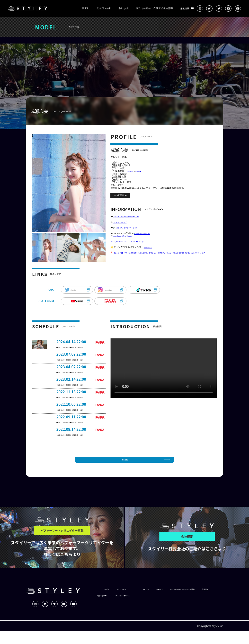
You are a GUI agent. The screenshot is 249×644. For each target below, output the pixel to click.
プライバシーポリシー (193, 608)
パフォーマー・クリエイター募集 (154, 8)
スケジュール (104, 8)
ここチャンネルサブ (123, 224)
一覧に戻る (124, 471)
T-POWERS (133, 171)
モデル (85, 8)
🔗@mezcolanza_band (146, 236)
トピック (123, 8)
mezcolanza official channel (128, 240)
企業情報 (185, 9)
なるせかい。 (150, 252)
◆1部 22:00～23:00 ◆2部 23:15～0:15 (76, 358)
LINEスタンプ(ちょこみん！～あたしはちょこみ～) (137, 246)
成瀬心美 (144, 171)
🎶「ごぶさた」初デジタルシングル (132, 230)
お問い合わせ (166, 608)
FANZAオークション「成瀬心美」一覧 (133, 217)
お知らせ (173, 602)
